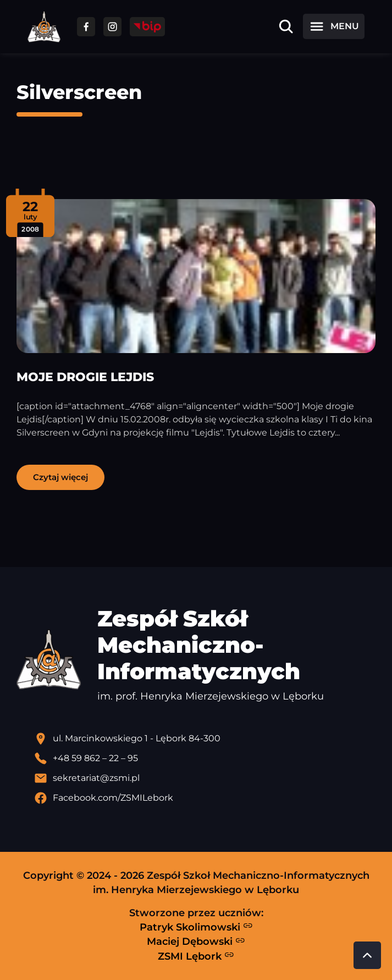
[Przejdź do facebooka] (86, 27)
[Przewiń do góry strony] (367, 955)
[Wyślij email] (205, 778)
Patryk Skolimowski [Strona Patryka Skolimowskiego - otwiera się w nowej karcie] (196, 927)
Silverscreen (79, 92)
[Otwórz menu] (334, 26)
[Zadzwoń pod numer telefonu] (205, 758)
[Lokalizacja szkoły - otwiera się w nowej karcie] (205, 739)
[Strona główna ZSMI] (44, 27)
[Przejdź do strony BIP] (147, 27)
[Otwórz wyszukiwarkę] (286, 26)
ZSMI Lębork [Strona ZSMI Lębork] (196, 956)
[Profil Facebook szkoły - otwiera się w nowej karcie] (205, 798)
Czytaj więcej (60, 477)
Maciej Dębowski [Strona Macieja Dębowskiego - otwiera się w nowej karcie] (196, 942)
